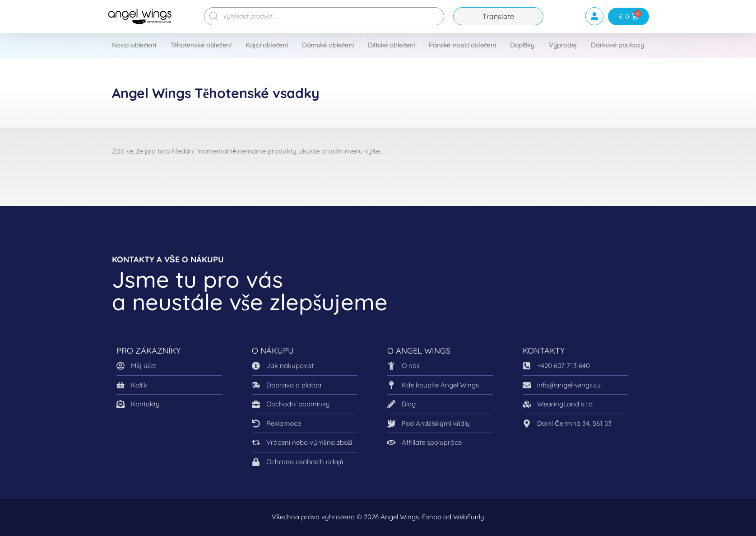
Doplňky (522, 45)
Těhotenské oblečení (201, 45)
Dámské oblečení (328, 45)
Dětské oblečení (391, 45)
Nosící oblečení (134, 45)
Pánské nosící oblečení (462, 45)
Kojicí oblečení (267, 45)
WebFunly (469, 517)
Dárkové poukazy (617, 45)
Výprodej (563, 45)
